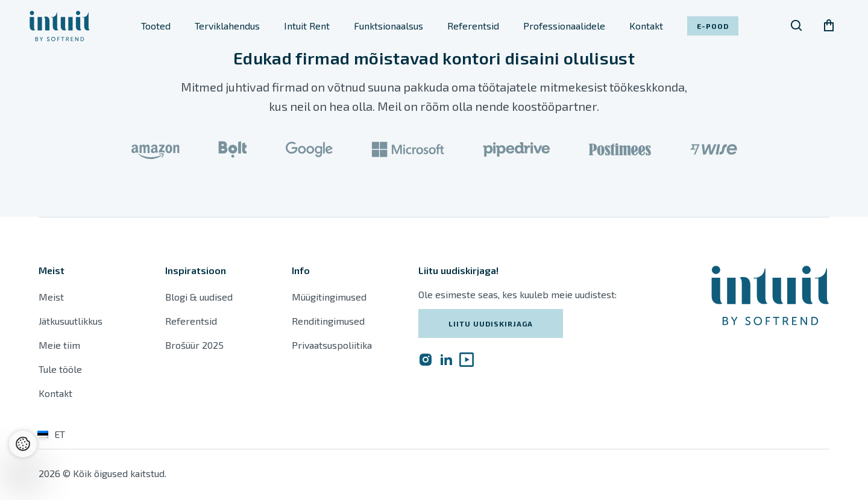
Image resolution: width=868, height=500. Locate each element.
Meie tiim (59, 345)
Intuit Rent (307, 26)
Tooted (156, 26)
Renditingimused (329, 321)
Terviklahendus (227, 26)
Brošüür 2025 (194, 345)
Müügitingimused (329, 297)
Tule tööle (60, 369)
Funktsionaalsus (388, 26)
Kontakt (646, 26)
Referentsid (473, 26)
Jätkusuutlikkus (71, 321)
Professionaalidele (564, 26)
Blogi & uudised (199, 297)
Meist (51, 297)
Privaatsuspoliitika (332, 345)
